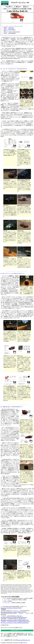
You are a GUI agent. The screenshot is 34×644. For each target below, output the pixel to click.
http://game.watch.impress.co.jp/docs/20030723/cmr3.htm (13, 612)
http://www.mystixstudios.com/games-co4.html (11, 608)
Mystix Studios (12, 29)
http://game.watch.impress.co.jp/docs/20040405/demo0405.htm (15, 623)
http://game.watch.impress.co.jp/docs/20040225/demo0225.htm (15, 620)
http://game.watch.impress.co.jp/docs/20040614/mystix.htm (14, 617)
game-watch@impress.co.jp (24, 640)
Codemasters (11, 28)
